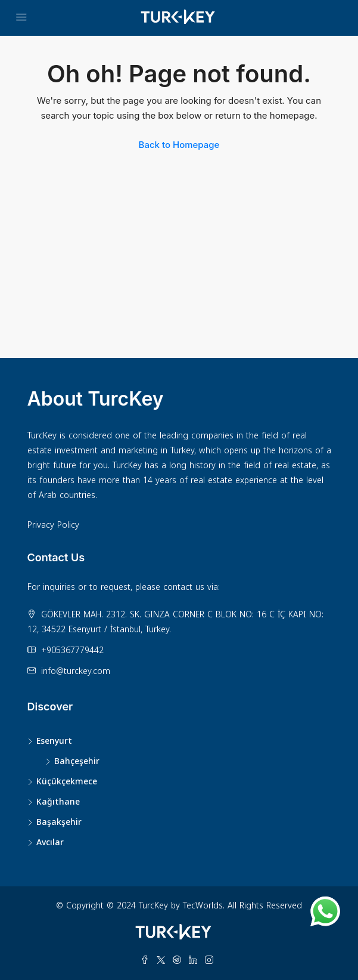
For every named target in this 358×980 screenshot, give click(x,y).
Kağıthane (58, 802)
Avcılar (50, 843)
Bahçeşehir (77, 761)
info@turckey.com (76, 671)
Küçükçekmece (67, 782)
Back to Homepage (179, 145)
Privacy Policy (53, 525)
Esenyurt (54, 741)
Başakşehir (59, 822)
